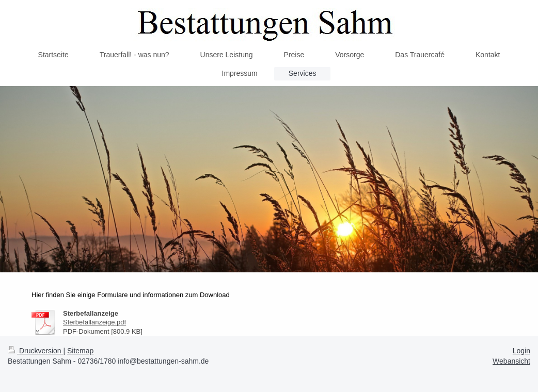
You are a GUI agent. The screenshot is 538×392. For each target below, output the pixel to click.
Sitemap (80, 351)
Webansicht (511, 361)
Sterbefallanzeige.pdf (94, 322)
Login (521, 351)
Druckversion (35, 351)
